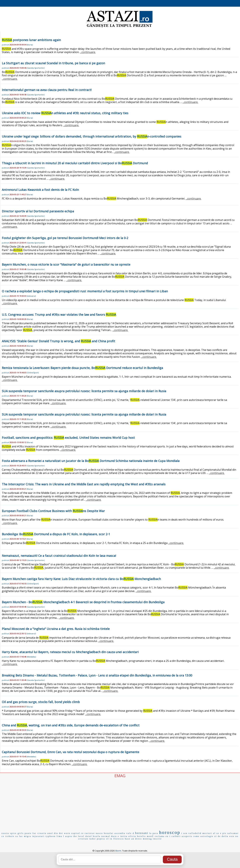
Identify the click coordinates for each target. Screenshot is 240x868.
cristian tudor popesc (92, 839)
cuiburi (176, 836)
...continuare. (88, 52)
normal (106, 836)
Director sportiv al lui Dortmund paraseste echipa (38, 211)
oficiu (132, 836)
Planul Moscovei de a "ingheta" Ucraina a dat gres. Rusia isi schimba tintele (56, 629)
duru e (115, 836)
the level (79, 836)
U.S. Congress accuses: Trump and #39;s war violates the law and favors (59, 315)
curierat (90, 833)
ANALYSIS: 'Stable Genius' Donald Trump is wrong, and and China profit (58, 341)
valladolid (195, 833)
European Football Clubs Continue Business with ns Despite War (53, 511)
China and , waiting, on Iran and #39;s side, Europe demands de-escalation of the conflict (71, 725)
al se (216, 833)
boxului (109, 833)
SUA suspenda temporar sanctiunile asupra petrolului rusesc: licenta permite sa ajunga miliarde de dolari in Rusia (84, 391)
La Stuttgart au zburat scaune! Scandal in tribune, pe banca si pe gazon (53, 63)
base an (130, 839)
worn (67, 833)
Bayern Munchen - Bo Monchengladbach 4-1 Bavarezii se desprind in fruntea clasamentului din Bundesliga (83, 602)
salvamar (233, 833)
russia (5, 833)
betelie (142, 836)
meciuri (207, 833)
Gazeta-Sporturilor (36, 68)
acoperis (187, 836)
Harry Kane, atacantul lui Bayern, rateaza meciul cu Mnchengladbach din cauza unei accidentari (70, 652)
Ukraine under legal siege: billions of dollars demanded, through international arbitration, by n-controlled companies (92, 136)
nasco (99, 833)
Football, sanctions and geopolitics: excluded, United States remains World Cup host (68, 438)
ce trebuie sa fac (12, 836)
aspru (69, 836)
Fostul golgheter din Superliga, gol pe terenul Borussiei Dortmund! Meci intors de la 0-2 (65, 238)
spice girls (17, 833)
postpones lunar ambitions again (31, 40)
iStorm (118, 851)
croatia (42, 833)
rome (196, 836)
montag (147, 839)
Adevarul (31, 296)
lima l (60, 836)
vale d (130, 833)
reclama (160, 836)
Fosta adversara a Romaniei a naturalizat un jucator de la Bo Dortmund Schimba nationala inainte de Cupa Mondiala (91, 461)
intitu (124, 836)
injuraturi (38, 836)
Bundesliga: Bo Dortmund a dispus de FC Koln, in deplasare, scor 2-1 (56, 534)
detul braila (93, 836)
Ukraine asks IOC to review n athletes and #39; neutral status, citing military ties (65, 113)
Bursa (30, 45)
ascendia (120, 833)
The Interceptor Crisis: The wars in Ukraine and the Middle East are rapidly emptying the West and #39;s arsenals (84, 484)
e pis (223, 833)
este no (234, 836)
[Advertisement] (120, 803)
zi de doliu (221, 836)
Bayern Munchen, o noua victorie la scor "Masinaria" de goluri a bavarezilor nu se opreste (66, 264)
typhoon (51, 836)
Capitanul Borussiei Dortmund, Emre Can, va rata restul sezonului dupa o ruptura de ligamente (70, 752)
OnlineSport (33, 373)
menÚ (150, 836)
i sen (184, 833)
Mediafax (31, 657)
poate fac (31, 833)
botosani (142, 833)
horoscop (170, 832)
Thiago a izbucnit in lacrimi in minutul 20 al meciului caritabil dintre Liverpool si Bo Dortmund (75, 163)
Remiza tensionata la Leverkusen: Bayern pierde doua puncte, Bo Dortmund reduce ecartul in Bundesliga (82, 368)
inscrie (157, 839)
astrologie (207, 836)
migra (28, 836)
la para (154, 833)
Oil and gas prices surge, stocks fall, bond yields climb (41, 702)
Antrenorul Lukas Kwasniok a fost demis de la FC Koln (40, 190)
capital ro (77, 833)
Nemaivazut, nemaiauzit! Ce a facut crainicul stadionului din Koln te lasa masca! (59, 556)
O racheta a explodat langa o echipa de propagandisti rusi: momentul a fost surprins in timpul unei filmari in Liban (85, 291)
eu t (168, 836)
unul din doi (55, 833)
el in (109, 839)
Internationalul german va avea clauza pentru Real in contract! (47, 90)
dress (139, 839)
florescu (119, 839)
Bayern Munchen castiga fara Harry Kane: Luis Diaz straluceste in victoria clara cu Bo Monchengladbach (81, 579)
